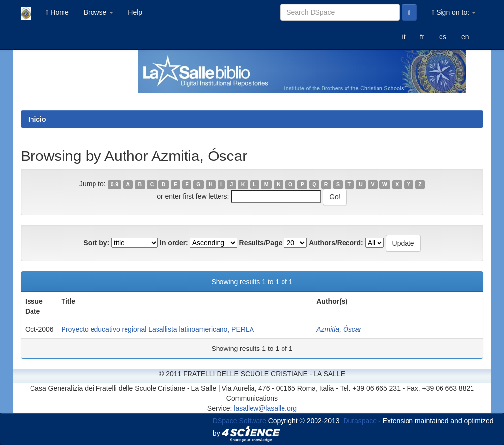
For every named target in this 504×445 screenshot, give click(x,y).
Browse (99, 12)
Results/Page (261, 243)
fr (423, 37)
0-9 (114, 184)
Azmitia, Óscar (339, 329)
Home (57, 13)
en (465, 37)
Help (135, 12)
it (404, 37)
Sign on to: (454, 13)
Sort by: (96, 243)
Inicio (37, 119)
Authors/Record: (336, 243)
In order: (174, 243)
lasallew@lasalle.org (265, 408)
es (443, 37)
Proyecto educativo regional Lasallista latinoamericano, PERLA (158, 329)
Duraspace (360, 421)
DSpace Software (239, 421)
